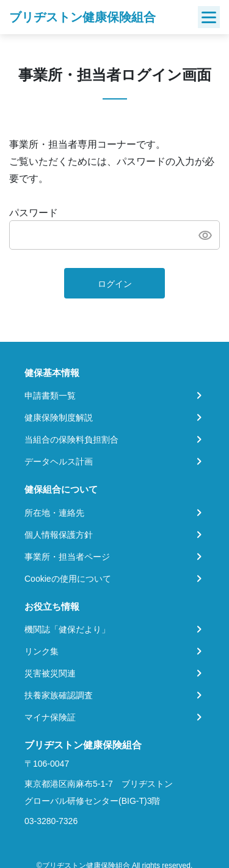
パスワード (34, 213)
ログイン (115, 284)
